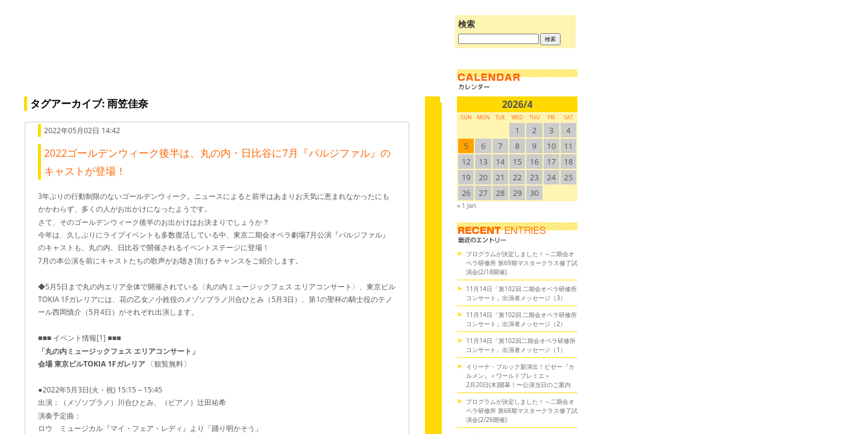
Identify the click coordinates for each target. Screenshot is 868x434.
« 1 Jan (466, 206)
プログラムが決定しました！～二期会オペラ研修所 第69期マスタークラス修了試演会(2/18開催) (522, 263)
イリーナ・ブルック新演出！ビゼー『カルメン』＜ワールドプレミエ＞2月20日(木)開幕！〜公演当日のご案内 (520, 376)
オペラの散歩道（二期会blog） (229, 57)
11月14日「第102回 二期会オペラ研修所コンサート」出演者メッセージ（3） (521, 293)
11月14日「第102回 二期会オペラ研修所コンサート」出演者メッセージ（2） (521, 319)
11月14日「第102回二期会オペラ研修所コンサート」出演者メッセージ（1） (521, 345)
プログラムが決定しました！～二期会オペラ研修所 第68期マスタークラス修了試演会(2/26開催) (522, 410)
